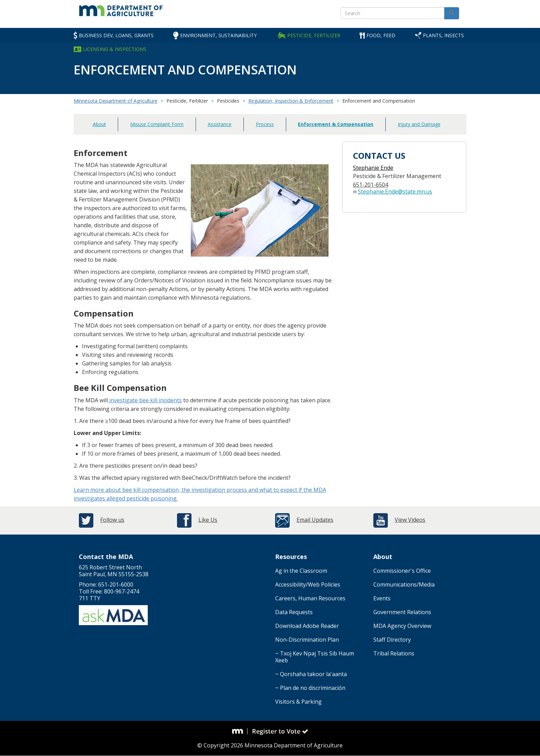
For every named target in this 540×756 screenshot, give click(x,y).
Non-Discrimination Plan (307, 640)
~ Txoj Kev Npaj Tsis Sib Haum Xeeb (315, 657)
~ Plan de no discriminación (310, 688)
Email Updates (315, 520)
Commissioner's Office (402, 571)
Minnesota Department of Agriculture (116, 101)
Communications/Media (404, 584)
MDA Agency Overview (402, 626)
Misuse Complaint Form (157, 124)
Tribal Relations (394, 653)
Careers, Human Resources (310, 598)
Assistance (220, 124)
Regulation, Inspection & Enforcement (291, 101)
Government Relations (402, 612)
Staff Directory (392, 640)
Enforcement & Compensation (336, 124)
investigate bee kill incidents (145, 400)
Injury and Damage (419, 124)
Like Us (208, 520)
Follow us (112, 520)
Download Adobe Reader (307, 626)
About (99, 124)
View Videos (410, 520)
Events (382, 598)
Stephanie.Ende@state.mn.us (395, 191)
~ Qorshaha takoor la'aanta (311, 674)
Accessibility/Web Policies (308, 584)
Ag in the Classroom (301, 571)
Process (265, 124)
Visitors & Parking (298, 702)
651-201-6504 (371, 185)
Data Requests (294, 612)
